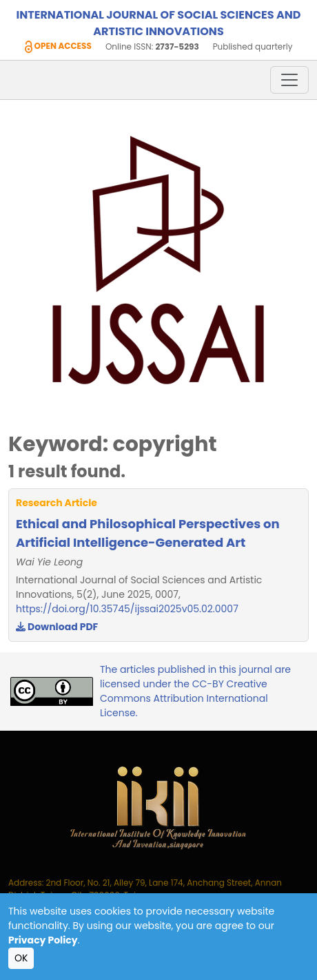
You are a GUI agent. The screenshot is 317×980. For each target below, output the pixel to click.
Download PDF (57, 627)
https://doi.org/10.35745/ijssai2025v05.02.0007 (127, 609)
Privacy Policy (43, 940)
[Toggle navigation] (289, 80)
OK (21, 958)
